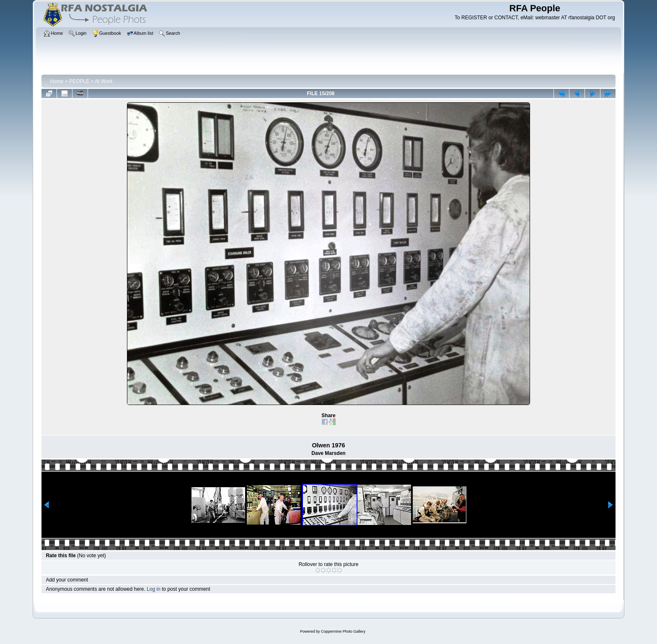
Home (57, 81)
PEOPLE (79, 81)
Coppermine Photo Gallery (343, 631)
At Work (103, 81)
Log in (154, 589)
